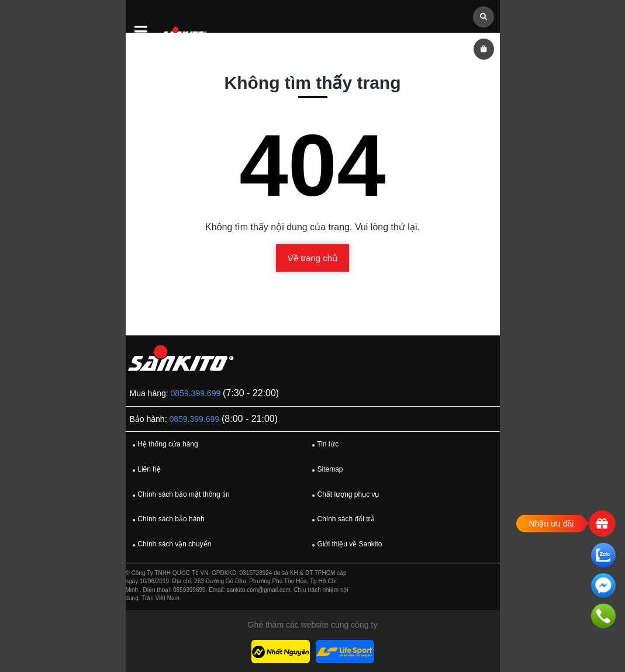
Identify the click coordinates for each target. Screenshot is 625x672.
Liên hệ (145, 470)
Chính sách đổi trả (341, 519)
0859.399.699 (196, 393)
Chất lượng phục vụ (344, 495)
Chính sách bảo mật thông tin (179, 495)
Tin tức (324, 445)
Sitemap (326, 470)
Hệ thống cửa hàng (164, 445)
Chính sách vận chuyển (170, 545)
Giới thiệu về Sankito (345, 545)
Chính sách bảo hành (167, 519)
